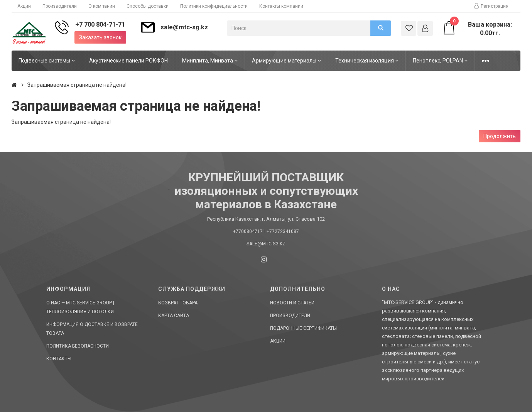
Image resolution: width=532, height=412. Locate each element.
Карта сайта (174, 316)
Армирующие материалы (286, 61)
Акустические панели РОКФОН (128, 61)
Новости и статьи (292, 303)
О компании (102, 6)
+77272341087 (283, 231)
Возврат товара (178, 303)
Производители (60, 6)
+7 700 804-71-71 (100, 24)
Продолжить (500, 136)
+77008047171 (249, 231)
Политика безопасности (78, 346)
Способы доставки (148, 6)
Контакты (59, 359)
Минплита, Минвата (210, 61)
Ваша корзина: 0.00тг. (477, 29)
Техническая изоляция (367, 61)
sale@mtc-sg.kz (184, 27)
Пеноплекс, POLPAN (440, 61)
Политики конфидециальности (214, 6)
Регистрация (491, 6)
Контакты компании (281, 6)
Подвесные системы (47, 61)
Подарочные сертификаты (303, 328)
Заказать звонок (100, 37)
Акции (24, 6)
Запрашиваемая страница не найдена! (77, 85)
